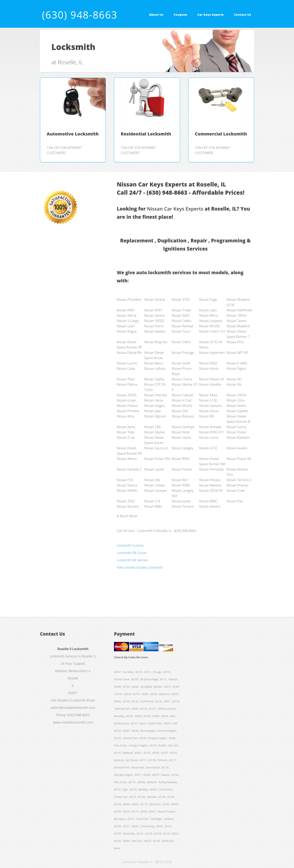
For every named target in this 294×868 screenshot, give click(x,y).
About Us (156, 15)
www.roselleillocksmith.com (73, 722)
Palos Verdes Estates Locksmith (140, 567)
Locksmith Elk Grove (132, 553)
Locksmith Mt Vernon (132, 560)
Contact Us (243, 15)
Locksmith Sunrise (130, 545)
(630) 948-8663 (80, 15)
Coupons (180, 15)
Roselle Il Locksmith (72, 700)
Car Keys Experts (211, 15)
